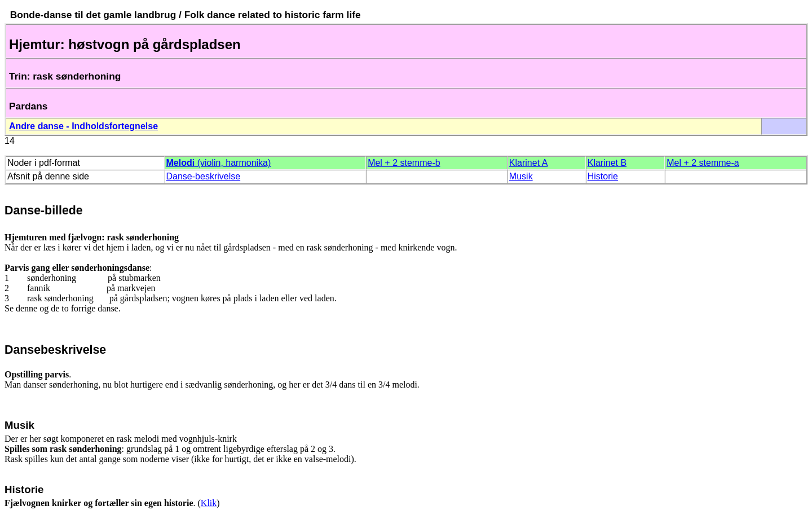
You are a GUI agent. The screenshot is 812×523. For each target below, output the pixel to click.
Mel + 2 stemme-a (703, 163)
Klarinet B (607, 163)
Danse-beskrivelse (204, 176)
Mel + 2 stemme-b (404, 163)
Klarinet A (528, 163)
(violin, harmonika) (219, 163)
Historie (603, 176)
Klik (209, 503)
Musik (521, 176)
